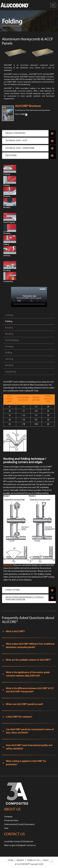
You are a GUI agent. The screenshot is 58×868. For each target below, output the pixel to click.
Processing (11, 155)
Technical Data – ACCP (16, 141)
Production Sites (11, 821)
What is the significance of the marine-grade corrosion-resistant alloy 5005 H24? (28, 674)
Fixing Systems (13, 590)
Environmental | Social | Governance (19, 824)
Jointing (9, 359)
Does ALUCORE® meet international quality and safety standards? (29, 747)
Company (8, 817)
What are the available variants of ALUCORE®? (28, 660)
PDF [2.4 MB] (20, 114)
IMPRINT (20, 860)
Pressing (9, 347)
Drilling (9, 353)
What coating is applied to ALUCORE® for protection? (26, 763)
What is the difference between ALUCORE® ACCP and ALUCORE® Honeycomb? (30, 690)
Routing (9, 328)
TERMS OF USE (33, 860)
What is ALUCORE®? (15, 632)
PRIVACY (46, 860)
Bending (9, 334)
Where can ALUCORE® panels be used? (24, 704)
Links (6, 828)
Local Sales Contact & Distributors (19, 842)
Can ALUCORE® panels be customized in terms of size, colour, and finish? (30, 731)
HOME (11, 860)
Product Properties (15, 133)
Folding (9, 321)
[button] (52, 861)
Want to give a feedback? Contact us (20, 845)
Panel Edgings (12, 340)
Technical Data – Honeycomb (20, 148)
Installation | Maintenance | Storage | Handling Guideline (25, 599)
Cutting (9, 315)
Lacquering (11, 372)
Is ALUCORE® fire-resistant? (19, 717)
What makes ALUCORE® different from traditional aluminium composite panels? (30, 646)
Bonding (9, 365)
